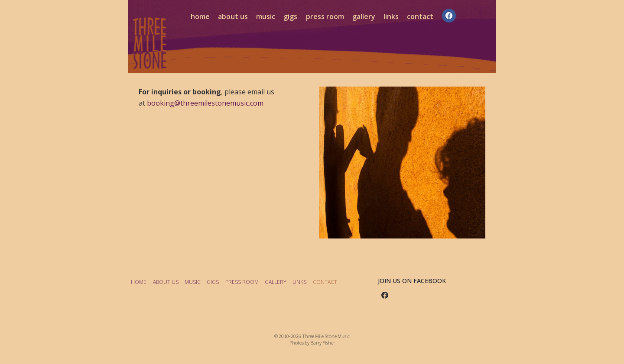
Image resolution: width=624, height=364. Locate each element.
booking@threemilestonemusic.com (205, 103)
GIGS (290, 16)
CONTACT (420, 16)
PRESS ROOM (325, 16)
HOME (200, 16)
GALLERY (364, 16)
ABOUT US (233, 16)
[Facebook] (449, 16)
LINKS (391, 16)
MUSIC (266, 16)
